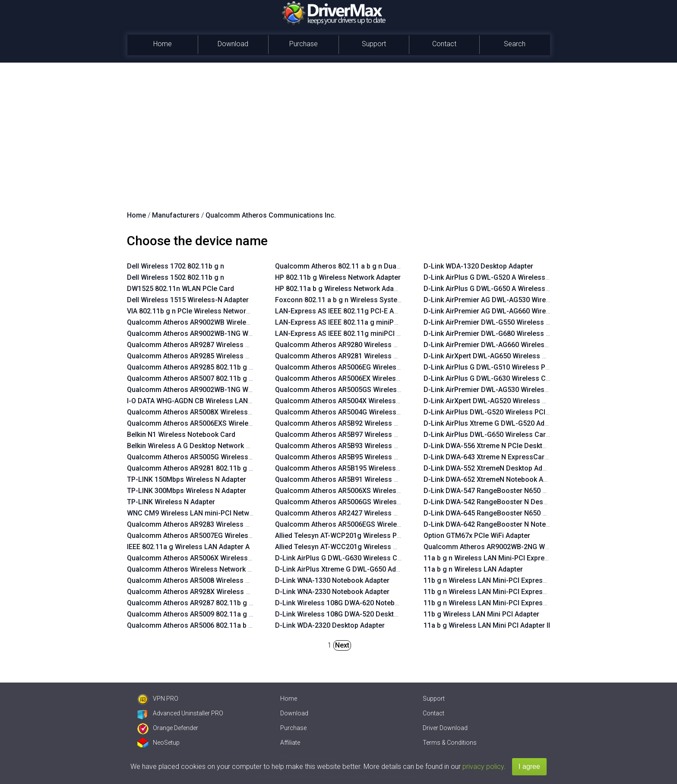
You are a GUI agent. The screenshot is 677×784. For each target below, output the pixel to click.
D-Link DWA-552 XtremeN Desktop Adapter (491, 468)
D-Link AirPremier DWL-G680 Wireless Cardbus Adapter (511, 334)
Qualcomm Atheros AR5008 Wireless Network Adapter (212, 580)
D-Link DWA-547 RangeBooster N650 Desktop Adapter (509, 491)
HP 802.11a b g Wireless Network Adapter (341, 289)
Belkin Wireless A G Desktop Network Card (194, 446)
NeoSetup (158, 743)
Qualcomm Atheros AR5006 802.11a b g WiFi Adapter (210, 625)
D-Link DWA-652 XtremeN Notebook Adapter (494, 479)
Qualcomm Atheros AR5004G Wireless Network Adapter (363, 412)
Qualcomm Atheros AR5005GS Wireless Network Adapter (365, 390)
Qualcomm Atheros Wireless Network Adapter (199, 569)
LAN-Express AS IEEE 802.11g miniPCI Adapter (348, 334)
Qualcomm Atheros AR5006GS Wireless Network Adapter (365, 502)
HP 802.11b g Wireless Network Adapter (338, 277)
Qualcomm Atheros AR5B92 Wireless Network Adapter (361, 423)
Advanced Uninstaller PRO (180, 713)
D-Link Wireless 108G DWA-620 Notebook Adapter (354, 603)
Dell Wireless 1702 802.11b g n (176, 266)
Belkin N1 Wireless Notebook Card (181, 435)
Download (233, 44)
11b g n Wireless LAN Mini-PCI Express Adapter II (501, 592)
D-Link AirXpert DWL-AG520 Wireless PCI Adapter (501, 401)
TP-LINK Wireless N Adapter (171, 502)
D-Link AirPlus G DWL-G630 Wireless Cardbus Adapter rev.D (518, 378)
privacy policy (483, 767)
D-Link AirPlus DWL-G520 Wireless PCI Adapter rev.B (506, 412)
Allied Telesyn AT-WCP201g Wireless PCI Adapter (352, 536)
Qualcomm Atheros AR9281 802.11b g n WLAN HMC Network (223, 468)
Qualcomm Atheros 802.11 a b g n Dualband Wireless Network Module (386, 266)
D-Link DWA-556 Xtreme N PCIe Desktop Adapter (500, 446)
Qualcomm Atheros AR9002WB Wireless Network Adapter (218, 322)
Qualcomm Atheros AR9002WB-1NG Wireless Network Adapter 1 (228, 390)
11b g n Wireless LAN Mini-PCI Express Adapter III (502, 580)
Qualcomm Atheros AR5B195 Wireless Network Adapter (363, 468)
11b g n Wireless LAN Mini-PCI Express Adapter (498, 603)
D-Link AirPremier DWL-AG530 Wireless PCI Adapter (505, 390)
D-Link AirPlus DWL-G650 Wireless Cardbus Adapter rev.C (514, 435)
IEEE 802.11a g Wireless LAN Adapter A (188, 547)
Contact (444, 44)
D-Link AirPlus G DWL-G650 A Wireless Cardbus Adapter (512, 289)
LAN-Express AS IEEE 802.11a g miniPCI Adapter (351, 322)
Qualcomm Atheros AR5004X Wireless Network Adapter (363, 401)
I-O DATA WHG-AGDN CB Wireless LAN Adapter (201, 401)
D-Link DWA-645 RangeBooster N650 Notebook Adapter (512, 513)
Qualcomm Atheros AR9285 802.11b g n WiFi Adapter (210, 367)
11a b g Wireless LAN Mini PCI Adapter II (487, 625)
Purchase (304, 44)
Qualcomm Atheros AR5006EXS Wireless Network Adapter (219, 423)
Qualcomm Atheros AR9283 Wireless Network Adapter (212, 524)
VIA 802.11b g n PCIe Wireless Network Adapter (201, 311)
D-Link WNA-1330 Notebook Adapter (332, 580)
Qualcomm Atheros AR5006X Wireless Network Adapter (215, 558)
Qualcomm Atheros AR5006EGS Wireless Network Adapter (367, 524)
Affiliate (290, 743)
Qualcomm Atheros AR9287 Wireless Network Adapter (212, 345)
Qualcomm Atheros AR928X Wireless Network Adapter (213, 592)
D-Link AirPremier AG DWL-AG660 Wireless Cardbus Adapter (519, 311)
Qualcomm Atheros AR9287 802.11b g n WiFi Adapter (210, 603)
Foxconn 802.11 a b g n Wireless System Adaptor (353, 300)
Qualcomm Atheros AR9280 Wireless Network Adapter (361, 345)
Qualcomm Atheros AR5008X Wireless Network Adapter (215, 412)
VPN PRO (158, 699)
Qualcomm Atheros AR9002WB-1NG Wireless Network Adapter (226, 334)
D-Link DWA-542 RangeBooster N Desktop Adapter (503, 502)
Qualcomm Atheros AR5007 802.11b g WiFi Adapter (208, 378)
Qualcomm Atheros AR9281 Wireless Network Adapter (361, 356)
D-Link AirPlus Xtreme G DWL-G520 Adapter (492, 423)
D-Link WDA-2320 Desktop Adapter (330, 625)
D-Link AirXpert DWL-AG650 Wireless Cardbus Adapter (509, 356)
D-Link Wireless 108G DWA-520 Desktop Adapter (352, 614)
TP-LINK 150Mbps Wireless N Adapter (187, 479)
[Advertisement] (338, 127)
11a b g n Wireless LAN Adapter (473, 569)
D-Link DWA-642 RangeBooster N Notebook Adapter (506, 524)
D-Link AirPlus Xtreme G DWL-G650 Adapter (344, 569)
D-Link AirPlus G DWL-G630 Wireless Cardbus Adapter (360, 558)
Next (342, 645)
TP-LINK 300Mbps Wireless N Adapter (187, 491)
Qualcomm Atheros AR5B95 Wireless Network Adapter (361, 457)
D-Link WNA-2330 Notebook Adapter (332, 592)
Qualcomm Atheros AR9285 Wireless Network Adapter (212, 356)
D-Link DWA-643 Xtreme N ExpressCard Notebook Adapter (516, 457)
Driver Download (445, 728)
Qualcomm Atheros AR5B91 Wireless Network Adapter (361, 479)
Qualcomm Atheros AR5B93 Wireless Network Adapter (361, 446)
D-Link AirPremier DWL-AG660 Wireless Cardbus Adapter (513, 345)
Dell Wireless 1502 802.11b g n (176, 277)
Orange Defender (168, 728)
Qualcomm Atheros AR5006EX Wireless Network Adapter (365, 378)
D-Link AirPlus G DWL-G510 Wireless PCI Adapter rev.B (509, 367)
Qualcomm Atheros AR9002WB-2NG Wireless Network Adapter (522, 547)
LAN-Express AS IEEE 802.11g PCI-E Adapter (345, 311)
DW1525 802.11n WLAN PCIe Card (180, 289)
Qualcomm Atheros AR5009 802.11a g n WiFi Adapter (210, 614)
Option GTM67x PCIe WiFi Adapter (477, 536)
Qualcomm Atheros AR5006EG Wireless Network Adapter (365, 367)
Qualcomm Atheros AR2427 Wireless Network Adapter (361, 513)
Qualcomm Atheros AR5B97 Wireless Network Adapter (361, 435)
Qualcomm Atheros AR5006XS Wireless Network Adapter (365, 491)
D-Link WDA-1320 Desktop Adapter (478, 266)
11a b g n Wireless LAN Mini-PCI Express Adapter (501, 558)
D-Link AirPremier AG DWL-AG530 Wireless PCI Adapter (511, 300)
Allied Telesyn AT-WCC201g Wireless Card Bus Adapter (362, 547)
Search (515, 44)
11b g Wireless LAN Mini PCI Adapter (481, 614)
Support (374, 44)
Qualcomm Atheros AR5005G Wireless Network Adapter (215, 457)
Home (163, 44)
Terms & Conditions (450, 743)
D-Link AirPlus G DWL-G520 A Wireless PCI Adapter (504, 277)
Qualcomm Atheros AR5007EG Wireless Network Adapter (217, 536)
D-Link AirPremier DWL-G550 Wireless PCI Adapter (503, 322)
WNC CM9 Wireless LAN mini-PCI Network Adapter (206, 513)
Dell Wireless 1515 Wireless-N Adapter (188, 300)
